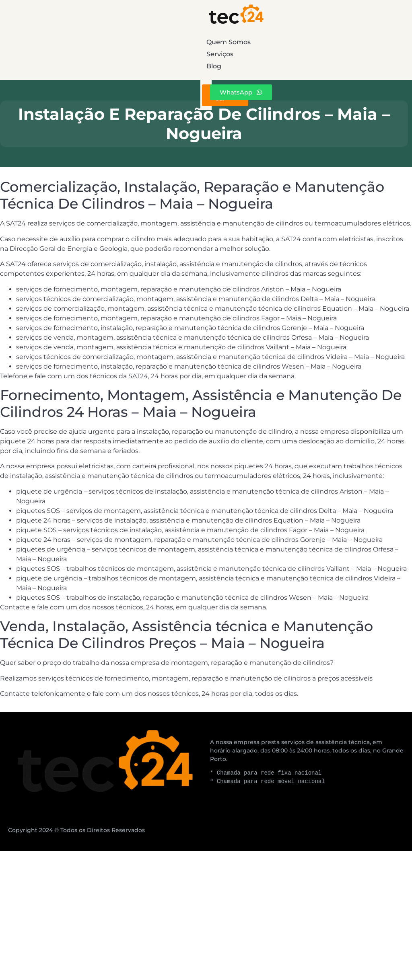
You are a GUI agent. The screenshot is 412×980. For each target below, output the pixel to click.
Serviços (221, 42)
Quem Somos (76, 42)
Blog (350, 42)
